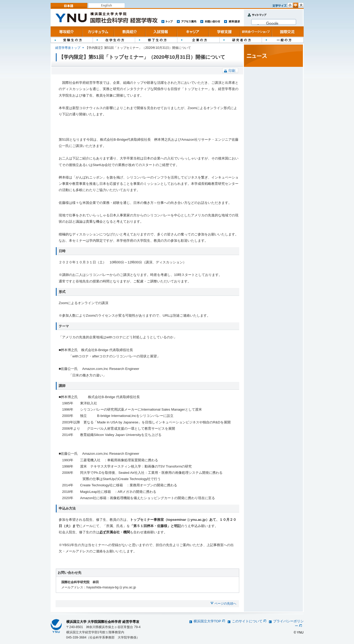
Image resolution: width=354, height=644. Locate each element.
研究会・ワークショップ (256, 32)
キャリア (193, 32)
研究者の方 (241, 40)
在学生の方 (114, 40)
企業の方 (198, 40)
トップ (167, 21)
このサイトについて (249, 621)
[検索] (273, 23)
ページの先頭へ (225, 604)
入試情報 (161, 32)
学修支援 (224, 32)
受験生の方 (72, 40)
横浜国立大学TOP (209, 621)
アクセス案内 (187, 21)
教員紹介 (130, 32)
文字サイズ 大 (301, 5)
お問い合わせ (210, 21)
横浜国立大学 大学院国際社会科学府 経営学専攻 (103, 622)
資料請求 (232, 21)
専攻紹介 (67, 32)
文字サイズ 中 (296, 5)
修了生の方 (156, 40)
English (107, 5)
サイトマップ (256, 18)
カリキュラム (98, 32)
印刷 (232, 71)
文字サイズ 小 (290, 5)
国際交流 (288, 32)
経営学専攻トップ (68, 48)
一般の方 (283, 40)
